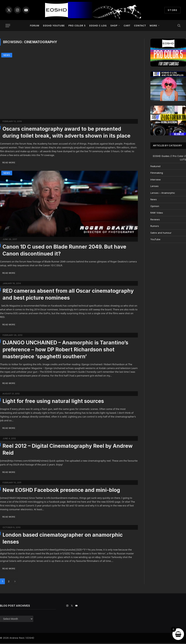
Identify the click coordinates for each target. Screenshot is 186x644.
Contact (140, 26)
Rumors (155, 226)
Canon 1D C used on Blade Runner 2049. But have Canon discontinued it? (64, 250)
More (153, 26)
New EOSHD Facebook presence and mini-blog (61, 491)
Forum (35, 26)
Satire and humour (161, 233)
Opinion (155, 206)
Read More (9, 163)
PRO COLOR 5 (77, 26)
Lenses (154, 186)
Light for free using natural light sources (53, 402)
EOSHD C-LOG (98, 26)
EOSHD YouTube (54, 26)
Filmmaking (157, 173)
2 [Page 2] (9, 582)
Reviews (155, 219)
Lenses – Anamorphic (163, 193)
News (7, 55)
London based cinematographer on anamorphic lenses (63, 539)
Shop (114, 26)
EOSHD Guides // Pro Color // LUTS (169, 158)
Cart (127, 26)
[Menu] (8, 26)
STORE (172, 10)
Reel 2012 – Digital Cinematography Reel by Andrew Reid (68, 450)
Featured (155, 166)
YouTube (155, 239)
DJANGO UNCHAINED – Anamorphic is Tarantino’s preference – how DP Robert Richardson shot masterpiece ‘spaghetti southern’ (65, 350)
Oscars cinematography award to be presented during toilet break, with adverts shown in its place (66, 132)
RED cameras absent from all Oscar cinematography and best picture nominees (68, 294)
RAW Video (157, 213)
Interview (156, 179)
